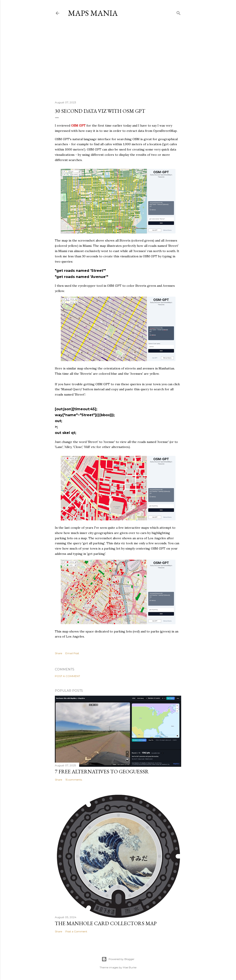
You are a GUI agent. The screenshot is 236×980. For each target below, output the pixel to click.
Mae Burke (130, 967)
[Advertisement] (118, 59)
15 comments (74, 780)
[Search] (179, 12)
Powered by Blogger (118, 959)
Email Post (72, 653)
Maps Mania (93, 13)
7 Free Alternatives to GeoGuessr (102, 771)
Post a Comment (67, 676)
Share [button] (58, 653)
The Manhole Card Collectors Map (106, 923)
